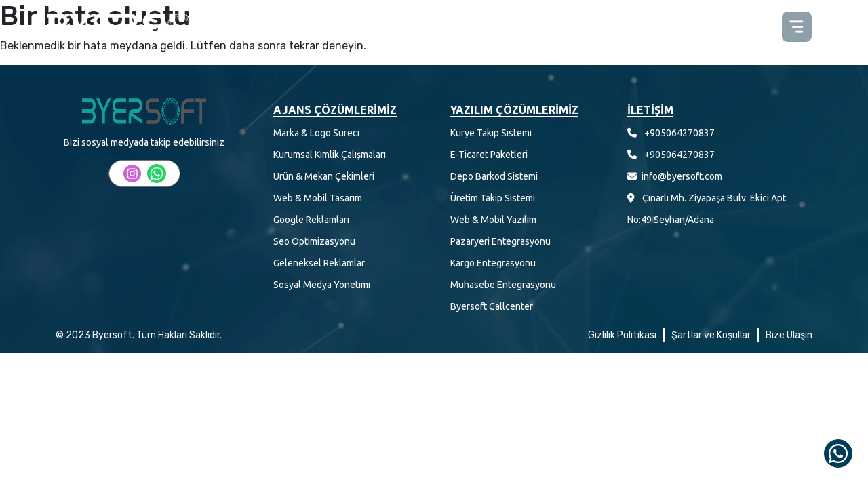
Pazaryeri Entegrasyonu (500, 241)
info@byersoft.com (682, 176)
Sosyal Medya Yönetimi (322, 285)
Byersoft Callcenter (492, 306)
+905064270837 (679, 133)
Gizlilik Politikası (622, 335)
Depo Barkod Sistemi (494, 176)
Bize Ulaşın (789, 335)
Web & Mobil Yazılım (493, 220)
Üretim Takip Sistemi (493, 198)
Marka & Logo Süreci (316, 133)
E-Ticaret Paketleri (489, 155)
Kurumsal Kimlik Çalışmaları (330, 155)
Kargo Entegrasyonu (493, 263)
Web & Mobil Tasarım (318, 198)
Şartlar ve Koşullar (711, 335)
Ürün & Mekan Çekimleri (324, 176)
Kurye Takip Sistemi (491, 133)
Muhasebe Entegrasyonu (503, 285)
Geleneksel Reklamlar (319, 263)
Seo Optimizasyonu (314, 241)
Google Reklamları (311, 220)
